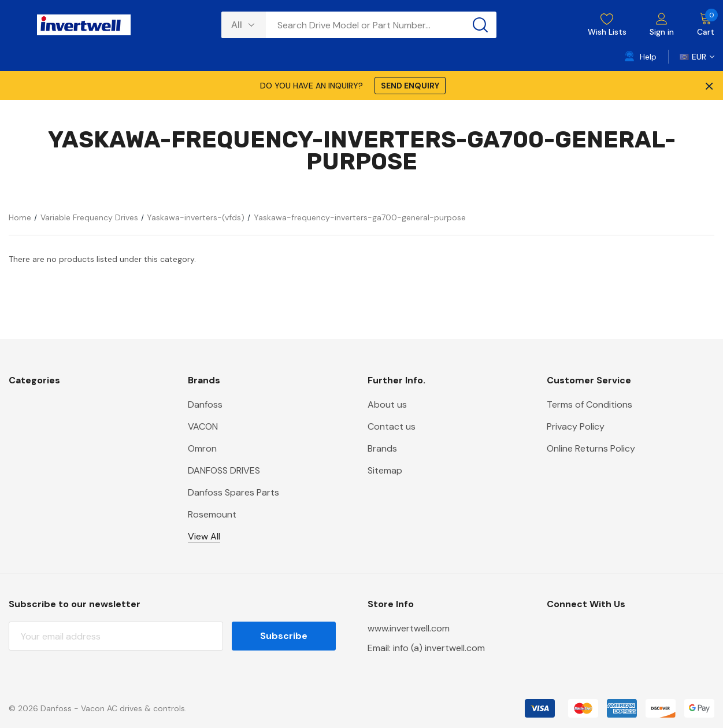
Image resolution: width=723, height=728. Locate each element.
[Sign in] (662, 25)
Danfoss (205, 404)
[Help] (641, 57)
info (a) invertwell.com (439, 648)
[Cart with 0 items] (700, 25)
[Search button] (480, 25)
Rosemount (212, 514)
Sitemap (385, 470)
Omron (202, 448)
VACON (203, 426)
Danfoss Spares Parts (233, 492)
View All (204, 536)
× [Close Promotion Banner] (708, 86)
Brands (382, 448)
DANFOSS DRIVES (224, 470)
